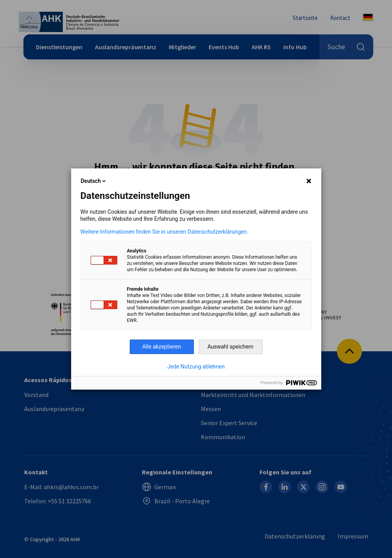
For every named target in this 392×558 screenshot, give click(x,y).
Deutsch (94, 181)
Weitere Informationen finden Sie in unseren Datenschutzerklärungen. (165, 232)
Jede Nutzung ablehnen (196, 367)
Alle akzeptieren (162, 347)
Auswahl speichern (231, 347)
